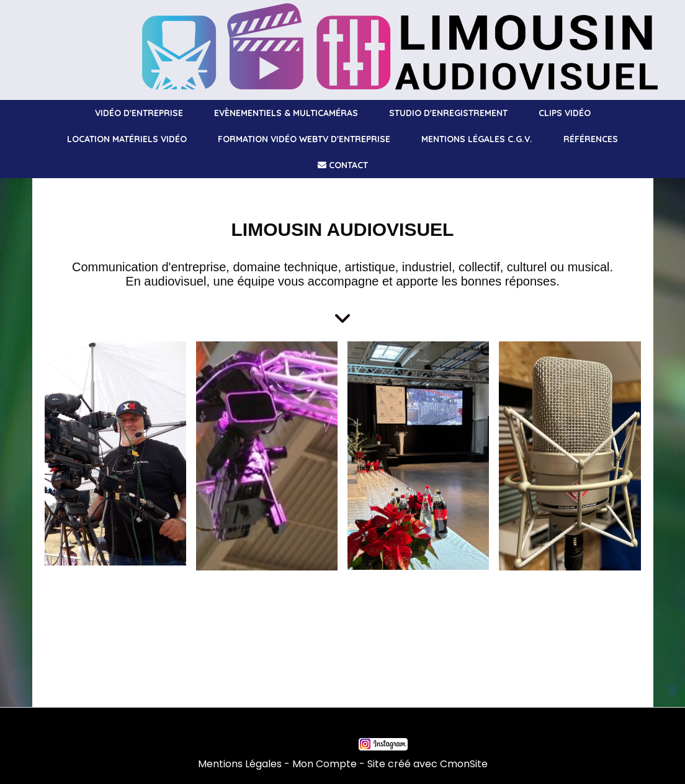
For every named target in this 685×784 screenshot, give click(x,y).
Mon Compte (325, 764)
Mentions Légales (240, 764)
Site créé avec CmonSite (428, 764)
